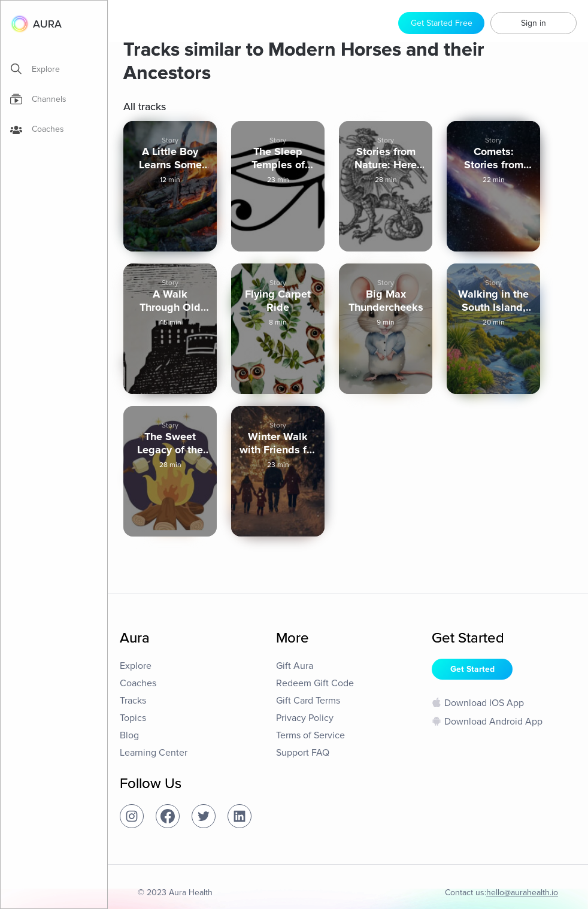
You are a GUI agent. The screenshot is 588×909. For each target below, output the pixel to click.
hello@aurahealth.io (522, 893)
